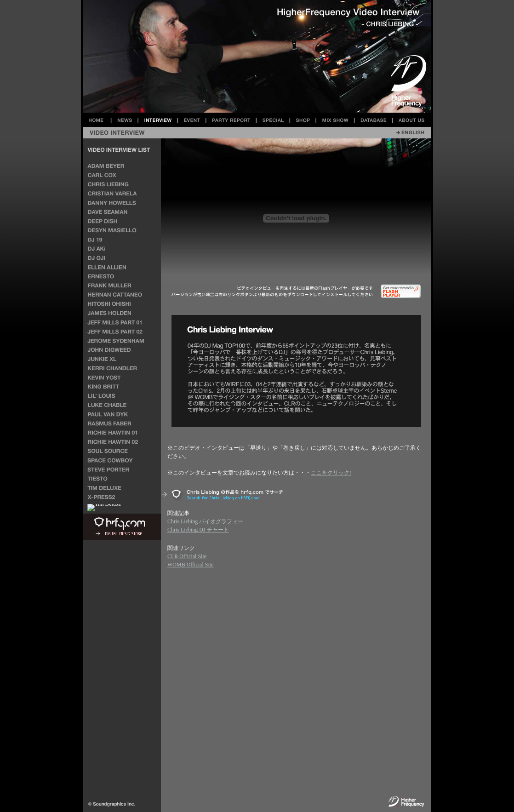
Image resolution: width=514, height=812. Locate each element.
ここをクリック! (331, 473)
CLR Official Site (187, 556)
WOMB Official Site (190, 565)
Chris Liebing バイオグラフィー (205, 521)
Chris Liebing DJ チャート (198, 530)
